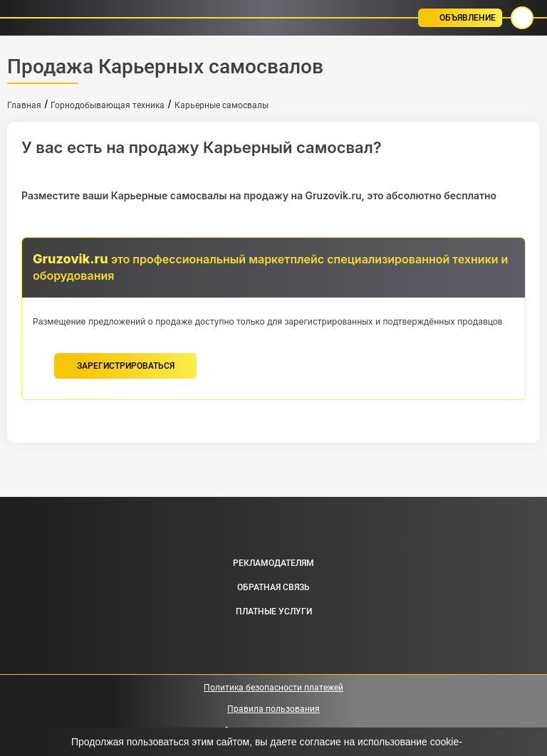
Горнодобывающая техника (108, 105)
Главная (24, 105)
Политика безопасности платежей (273, 688)
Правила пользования (273, 709)
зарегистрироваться (126, 366)
